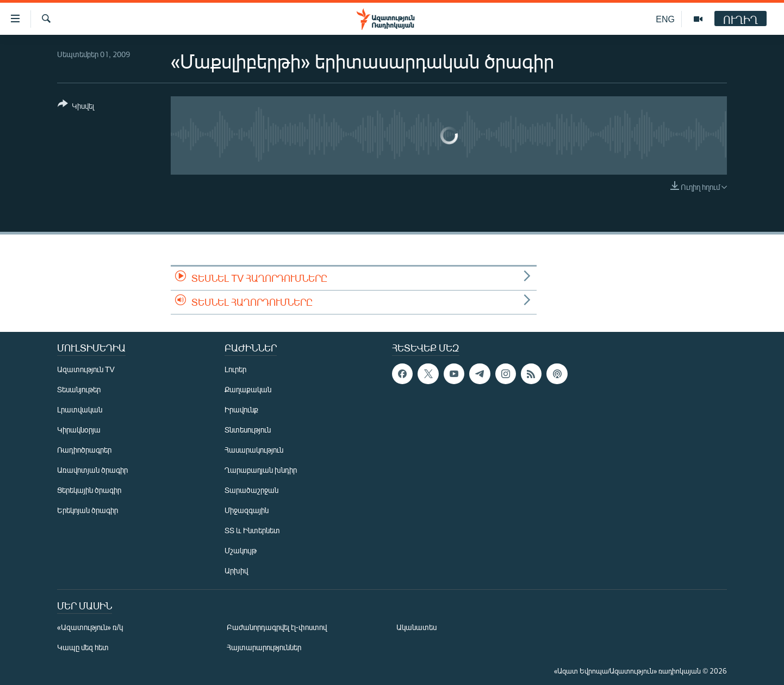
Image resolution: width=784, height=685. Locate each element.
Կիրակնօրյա (79, 430)
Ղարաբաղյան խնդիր (261, 470)
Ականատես (416, 627)
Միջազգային (247, 510)
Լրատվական (80, 409)
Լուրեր (235, 369)
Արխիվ (236, 570)
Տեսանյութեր (79, 389)
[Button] (76, 107)
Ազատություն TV (86, 369)
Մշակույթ (241, 550)
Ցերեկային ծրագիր (89, 490)
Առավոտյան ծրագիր (92, 470)
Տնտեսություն (248, 430)
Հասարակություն (254, 450)
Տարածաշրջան (251, 490)
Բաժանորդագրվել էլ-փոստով (277, 627)
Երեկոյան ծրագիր (88, 510)
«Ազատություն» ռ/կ (90, 627)
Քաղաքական (248, 389)
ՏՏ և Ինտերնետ (252, 530)
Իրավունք (241, 409)
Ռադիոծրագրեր (84, 450)
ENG (665, 19)
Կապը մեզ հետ (83, 647)
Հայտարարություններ (264, 647)
